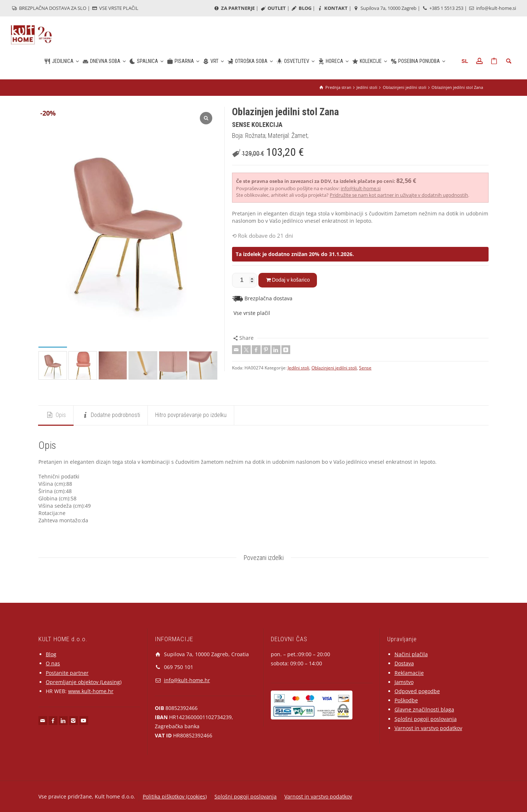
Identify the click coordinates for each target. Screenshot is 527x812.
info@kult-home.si (492, 8)
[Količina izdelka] (244, 280)
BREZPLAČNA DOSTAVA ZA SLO (49, 8)
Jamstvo (404, 682)
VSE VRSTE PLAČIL (115, 8)
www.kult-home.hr (91, 691)
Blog (51, 654)
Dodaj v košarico (291, 280)
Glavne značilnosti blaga (424, 709)
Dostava (404, 663)
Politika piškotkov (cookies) (175, 796)
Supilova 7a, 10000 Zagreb (384, 8)
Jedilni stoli (298, 368)
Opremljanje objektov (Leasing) (84, 682)
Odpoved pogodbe (417, 691)
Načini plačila (411, 654)
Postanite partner (67, 673)
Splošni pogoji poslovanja (426, 719)
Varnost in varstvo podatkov (428, 728)
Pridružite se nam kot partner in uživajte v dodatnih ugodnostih (399, 195)
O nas (53, 663)
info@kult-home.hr (187, 680)
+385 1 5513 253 (442, 8)
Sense (365, 368)
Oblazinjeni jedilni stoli (334, 368)
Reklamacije (409, 673)
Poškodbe (406, 700)
